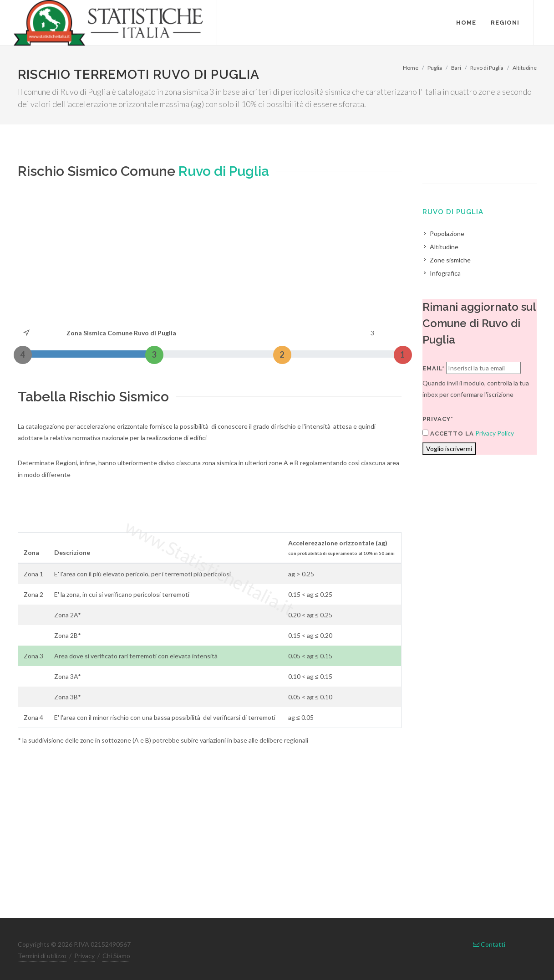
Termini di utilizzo (42, 956)
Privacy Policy (495, 433)
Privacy (84, 956)
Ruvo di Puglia (487, 68)
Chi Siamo (116, 956)
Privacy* (438, 419)
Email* (434, 368)
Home (411, 68)
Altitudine (525, 68)
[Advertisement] (210, 259)
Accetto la (448, 433)
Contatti (489, 944)
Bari (456, 68)
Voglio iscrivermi (449, 449)
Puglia (435, 68)
